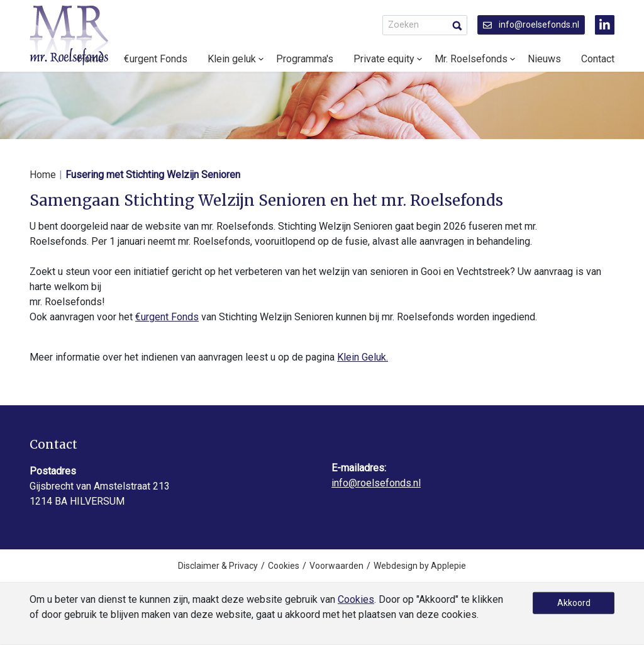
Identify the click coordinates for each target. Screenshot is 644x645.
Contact (598, 59)
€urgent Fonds (156, 59)
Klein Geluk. (363, 357)
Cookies (284, 566)
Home (43, 175)
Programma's (305, 59)
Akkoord (574, 603)
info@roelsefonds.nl (531, 25)
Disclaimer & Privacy (218, 566)
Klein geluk (232, 59)
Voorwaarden (336, 566)
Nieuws (544, 59)
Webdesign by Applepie (420, 566)
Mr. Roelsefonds (471, 59)
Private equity (384, 59)
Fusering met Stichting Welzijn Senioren (153, 175)
